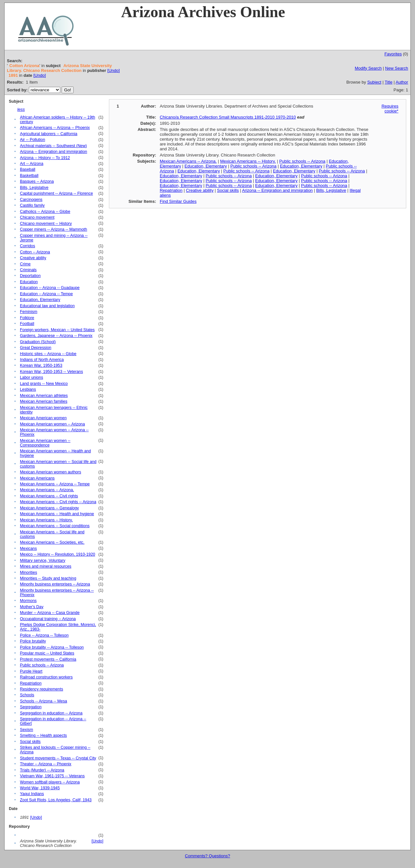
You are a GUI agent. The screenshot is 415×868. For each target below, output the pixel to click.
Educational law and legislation (47, 306)
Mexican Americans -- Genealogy (49, 508)
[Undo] (113, 70)
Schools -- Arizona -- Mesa (43, 701)
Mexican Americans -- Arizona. (47, 490)
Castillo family (32, 205)
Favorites (393, 54)
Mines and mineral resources (45, 566)
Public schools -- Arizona (42, 665)
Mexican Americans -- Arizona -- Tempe (55, 484)
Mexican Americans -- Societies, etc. (52, 542)
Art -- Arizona (31, 164)
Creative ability (33, 258)
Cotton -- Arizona (35, 252)
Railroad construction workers (46, 677)
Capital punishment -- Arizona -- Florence (56, 193)
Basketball (29, 176)
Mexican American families (43, 401)
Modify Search (368, 68)
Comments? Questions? (207, 856)
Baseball (27, 169)
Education (29, 282)
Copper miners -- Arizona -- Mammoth (53, 229)
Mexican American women (43, 418)
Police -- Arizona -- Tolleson (44, 635)
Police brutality (33, 641)
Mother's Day (31, 607)
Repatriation (31, 683)
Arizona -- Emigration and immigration (53, 152)
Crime (25, 264)
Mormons (28, 601)
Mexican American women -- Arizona (52, 424)
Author (402, 82)
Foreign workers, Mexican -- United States (57, 330)
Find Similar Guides (178, 201)
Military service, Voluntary (42, 561)
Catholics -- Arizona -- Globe (45, 212)
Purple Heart (31, 671)
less (21, 109)
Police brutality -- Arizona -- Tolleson (52, 647)
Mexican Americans (37, 478)
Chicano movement (37, 217)
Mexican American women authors (50, 472)
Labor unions (31, 377)
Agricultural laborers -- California (48, 134)
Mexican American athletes (44, 396)
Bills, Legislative (34, 188)
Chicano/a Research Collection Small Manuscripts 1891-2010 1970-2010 (228, 117)
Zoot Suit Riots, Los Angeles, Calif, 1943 (56, 800)
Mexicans (28, 549)
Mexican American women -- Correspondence (45, 443)
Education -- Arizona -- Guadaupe (50, 288)
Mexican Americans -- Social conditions (55, 526)
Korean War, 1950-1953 (41, 365)
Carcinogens (31, 200)
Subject (374, 82)
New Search (397, 68)
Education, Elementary (40, 300)
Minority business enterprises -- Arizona (55, 584)
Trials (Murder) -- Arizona (42, 770)
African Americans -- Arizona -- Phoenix (55, 128)
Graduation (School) (38, 342)
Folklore (27, 318)
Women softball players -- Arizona (50, 782)
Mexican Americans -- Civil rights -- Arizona (58, 502)
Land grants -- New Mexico (44, 384)
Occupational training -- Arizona (48, 619)
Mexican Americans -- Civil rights (49, 496)
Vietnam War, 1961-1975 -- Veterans (52, 776)
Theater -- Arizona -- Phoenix (45, 764)
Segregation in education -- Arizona (51, 713)
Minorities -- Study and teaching (48, 578)
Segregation (31, 707)
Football (27, 324)
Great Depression (36, 348)
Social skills (30, 742)
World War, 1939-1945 (40, 788)
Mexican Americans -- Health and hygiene (57, 514)
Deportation (30, 276)
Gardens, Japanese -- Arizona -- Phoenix (56, 336)
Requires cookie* (390, 109)
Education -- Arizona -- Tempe (46, 294)
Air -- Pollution (32, 140)
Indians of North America (42, 360)
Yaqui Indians (32, 794)
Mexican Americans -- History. (46, 520)
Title (388, 82)
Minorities (28, 573)
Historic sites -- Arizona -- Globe (48, 354)
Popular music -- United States (47, 653)
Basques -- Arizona (37, 181)
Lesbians (28, 389)
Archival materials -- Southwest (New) (53, 146)
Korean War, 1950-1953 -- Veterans (51, 372)
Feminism (29, 312)
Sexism (26, 730)
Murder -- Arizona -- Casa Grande (50, 613)
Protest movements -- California (48, 659)
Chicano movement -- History (46, 224)
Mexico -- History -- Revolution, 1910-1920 (57, 554)
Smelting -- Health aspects (43, 735)
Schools (27, 695)
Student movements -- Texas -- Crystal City (58, 758)
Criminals (28, 270)
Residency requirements (41, 689)
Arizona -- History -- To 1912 (45, 158)
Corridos (27, 246)
